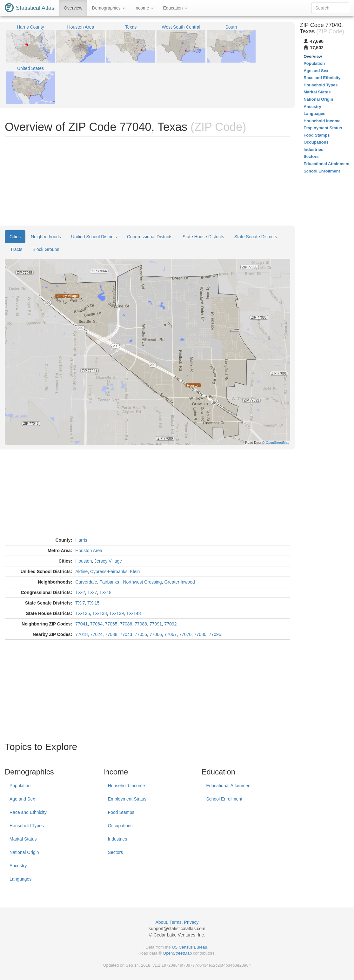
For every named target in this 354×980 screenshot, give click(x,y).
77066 (156, 634)
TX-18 (105, 592)
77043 (126, 634)
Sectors (115, 852)
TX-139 (117, 613)
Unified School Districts (94, 237)
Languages (20, 879)
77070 (185, 634)
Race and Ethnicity (28, 812)
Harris (81, 540)
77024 (96, 634)
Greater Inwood (180, 582)
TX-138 (100, 613)
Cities (15, 237)
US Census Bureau (189, 947)
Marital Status (23, 839)
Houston (83, 561)
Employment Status (127, 799)
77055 (141, 634)
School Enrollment (224, 799)
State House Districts (203, 237)
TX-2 (80, 592)
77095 (215, 634)
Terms (176, 922)
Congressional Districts (150, 237)
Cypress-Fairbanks (109, 571)
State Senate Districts (256, 237)
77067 (171, 634)
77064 (96, 624)
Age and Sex (22, 799)
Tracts (16, 249)
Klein (135, 571)
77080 (200, 634)
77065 (111, 624)
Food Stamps (121, 812)
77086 (126, 624)
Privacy (191, 922)
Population (20, 786)
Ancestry (18, 866)
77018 (81, 634)
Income (144, 8)
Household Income (127, 786)
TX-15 (93, 603)
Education (175, 8)
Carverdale (86, 582)
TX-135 (83, 613)
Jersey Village (108, 561)
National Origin (24, 852)
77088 (141, 624)
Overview (73, 8)
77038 (111, 634)
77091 (156, 624)
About (161, 922)
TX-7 (92, 592)
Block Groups (46, 249)
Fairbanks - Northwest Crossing (131, 582)
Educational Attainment (229, 786)
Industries (118, 839)
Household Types (27, 826)
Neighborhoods (46, 237)
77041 (81, 624)
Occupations (120, 826)
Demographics (108, 8)
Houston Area (89, 551)
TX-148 (134, 613)
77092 (171, 624)
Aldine (81, 571)
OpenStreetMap (177, 953)
